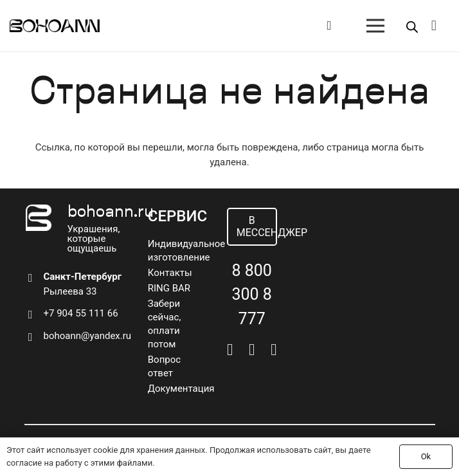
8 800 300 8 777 (251, 295)
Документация (181, 389)
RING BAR (169, 288)
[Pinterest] (274, 350)
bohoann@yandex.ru (88, 336)
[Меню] (375, 26)
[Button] (329, 26)
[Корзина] (434, 26)
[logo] (55, 26)
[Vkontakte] (230, 350)
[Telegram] (252, 350)
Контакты (170, 273)
